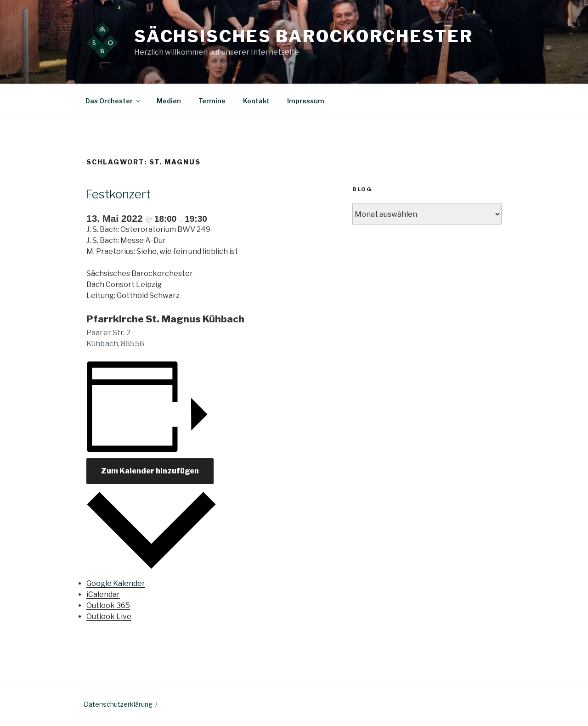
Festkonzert (118, 194)
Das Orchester (113, 101)
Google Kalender (116, 583)
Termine (212, 101)
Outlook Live (109, 616)
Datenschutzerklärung (118, 704)
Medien (169, 101)
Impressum (306, 101)
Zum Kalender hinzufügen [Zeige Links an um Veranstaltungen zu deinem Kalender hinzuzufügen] (150, 471)
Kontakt (256, 101)
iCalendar (103, 594)
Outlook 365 (108, 605)
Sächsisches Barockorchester (304, 36)
